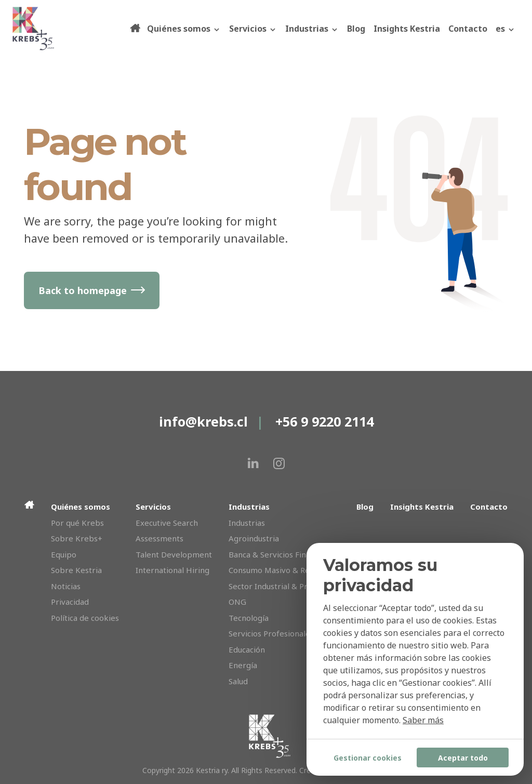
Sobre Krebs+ (77, 538)
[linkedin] (253, 463)
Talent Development (174, 554)
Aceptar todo (463, 758)
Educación (247, 649)
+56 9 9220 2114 (324, 421)
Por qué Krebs (77, 523)
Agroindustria (254, 538)
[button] (506, 29)
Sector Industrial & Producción (284, 586)
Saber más (423, 720)
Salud (238, 681)
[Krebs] (70, 29)
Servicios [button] (253, 29)
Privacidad (70, 602)
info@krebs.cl (203, 421)
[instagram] (279, 463)
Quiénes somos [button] (184, 29)
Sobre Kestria (76, 570)
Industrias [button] (312, 29)
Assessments (159, 538)
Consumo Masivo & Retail (275, 570)
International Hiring (172, 570)
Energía (243, 665)
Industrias (247, 523)
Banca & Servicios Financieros (283, 554)
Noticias (66, 586)
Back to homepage (83, 290)
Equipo (64, 554)
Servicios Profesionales (271, 633)
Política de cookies (85, 618)
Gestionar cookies (368, 758)
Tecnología (249, 618)
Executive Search (167, 523)
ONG (237, 602)
